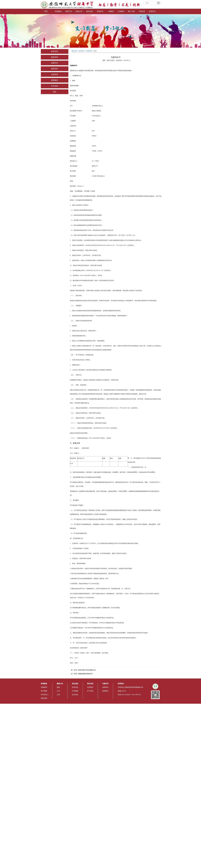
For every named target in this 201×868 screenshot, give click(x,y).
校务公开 (79, 11)
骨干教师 (44, 691)
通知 (58, 687)
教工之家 (131, 11)
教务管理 (55, 57)
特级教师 (44, 687)
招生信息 (90, 11)
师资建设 (44, 684)
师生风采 (90, 684)
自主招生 (75, 695)
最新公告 (60, 684)
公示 (58, 691)
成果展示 (105, 687)
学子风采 (90, 691)
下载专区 (142, 11)
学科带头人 (45, 695)
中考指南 (75, 691)
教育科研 (55, 69)
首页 (46, 11)
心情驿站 (121, 11)
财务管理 (55, 51)
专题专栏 (100, 11)
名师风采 (90, 687)
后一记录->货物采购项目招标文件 (82, 674)
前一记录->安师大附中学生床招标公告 (83, 670)
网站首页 (74, 51)
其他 (55, 92)
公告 (58, 695)
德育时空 (55, 63)
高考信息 (75, 687)
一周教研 (110, 11)
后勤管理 (55, 74)
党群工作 (69, 11)
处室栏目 (152, 11)
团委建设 (55, 80)
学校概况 (58, 11)
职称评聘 (44, 698)
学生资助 (55, 86)
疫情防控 (105, 691)
